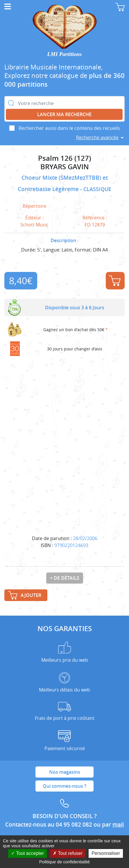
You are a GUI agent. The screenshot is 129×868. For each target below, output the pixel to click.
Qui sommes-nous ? (64, 786)
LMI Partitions (65, 54)
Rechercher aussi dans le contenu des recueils (69, 128)
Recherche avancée (97, 137)
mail (118, 825)
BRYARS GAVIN (65, 167)
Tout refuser (68, 853)
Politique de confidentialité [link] (64, 862)
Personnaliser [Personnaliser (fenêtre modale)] (106, 853)
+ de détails (65, 578)
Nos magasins (65, 772)
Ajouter (115, 281)
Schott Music (34, 225)
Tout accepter (27, 853)
